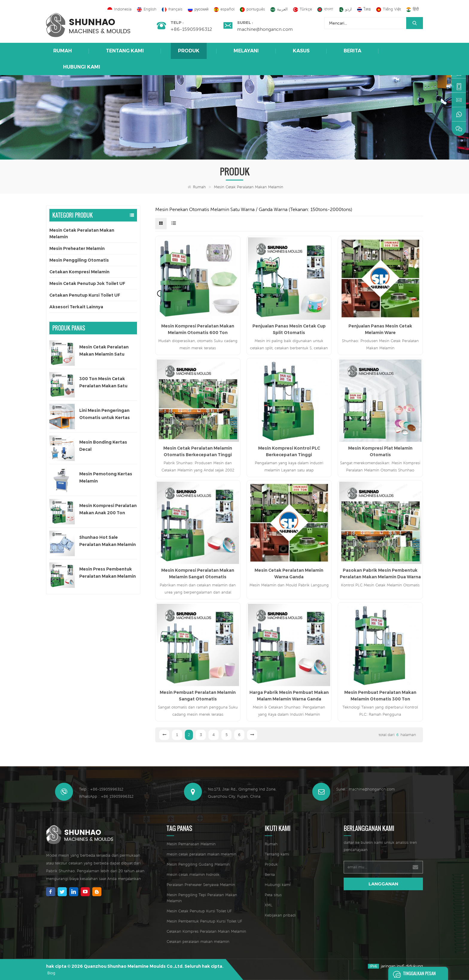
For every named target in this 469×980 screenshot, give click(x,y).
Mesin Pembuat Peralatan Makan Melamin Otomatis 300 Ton (380, 696)
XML (269, 905)
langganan (383, 884)
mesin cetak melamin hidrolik (193, 874)
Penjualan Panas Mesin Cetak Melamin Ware (380, 329)
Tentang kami (125, 51)
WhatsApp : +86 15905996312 (106, 796)
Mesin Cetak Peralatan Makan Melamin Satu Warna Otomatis (104, 351)
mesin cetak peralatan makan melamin (201, 854)
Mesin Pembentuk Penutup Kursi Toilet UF (204, 921)
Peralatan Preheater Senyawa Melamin (201, 885)
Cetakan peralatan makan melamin (198, 942)
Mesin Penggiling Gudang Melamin (198, 864)
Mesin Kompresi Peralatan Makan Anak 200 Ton (108, 509)
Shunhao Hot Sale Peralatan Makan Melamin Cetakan (108, 541)
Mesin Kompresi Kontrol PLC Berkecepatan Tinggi (289, 451)
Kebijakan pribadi (280, 915)
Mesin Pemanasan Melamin (191, 844)
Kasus (301, 51)
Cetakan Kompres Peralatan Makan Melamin (206, 931)
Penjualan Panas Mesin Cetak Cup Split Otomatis (289, 329)
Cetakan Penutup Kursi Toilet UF (85, 295)
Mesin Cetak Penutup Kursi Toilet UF (199, 911)
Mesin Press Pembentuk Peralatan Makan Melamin (108, 573)
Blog (51, 973)
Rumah (63, 51)
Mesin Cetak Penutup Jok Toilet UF (87, 283)
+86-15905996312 (191, 29)
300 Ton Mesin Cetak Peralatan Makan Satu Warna (103, 383)
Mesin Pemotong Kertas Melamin (106, 477)
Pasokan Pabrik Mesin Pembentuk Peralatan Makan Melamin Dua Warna (380, 574)
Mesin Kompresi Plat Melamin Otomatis (380, 451)
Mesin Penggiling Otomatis (79, 260)
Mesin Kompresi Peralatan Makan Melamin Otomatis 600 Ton (198, 329)
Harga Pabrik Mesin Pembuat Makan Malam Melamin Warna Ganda (289, 696)
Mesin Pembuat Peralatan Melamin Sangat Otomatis (198, 696)
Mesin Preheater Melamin (77, 248)
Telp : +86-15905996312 (101, 789)
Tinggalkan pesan (413, 973)
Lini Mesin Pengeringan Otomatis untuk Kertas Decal (105, 414)
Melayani (246, 51)
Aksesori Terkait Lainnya (76, 307)
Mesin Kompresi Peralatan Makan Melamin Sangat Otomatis (198, 574)
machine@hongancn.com (265, 29)
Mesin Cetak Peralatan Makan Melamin (249, 187)
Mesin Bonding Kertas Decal (103, 446)
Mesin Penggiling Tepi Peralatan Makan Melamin (202, 898)
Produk (189, 51)
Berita (352, 51)
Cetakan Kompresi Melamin (79, 272)
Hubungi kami (82, 67)
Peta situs (273, 895)
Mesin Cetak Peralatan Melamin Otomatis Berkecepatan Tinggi (198, 451)
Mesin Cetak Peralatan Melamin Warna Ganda (289, 574)
